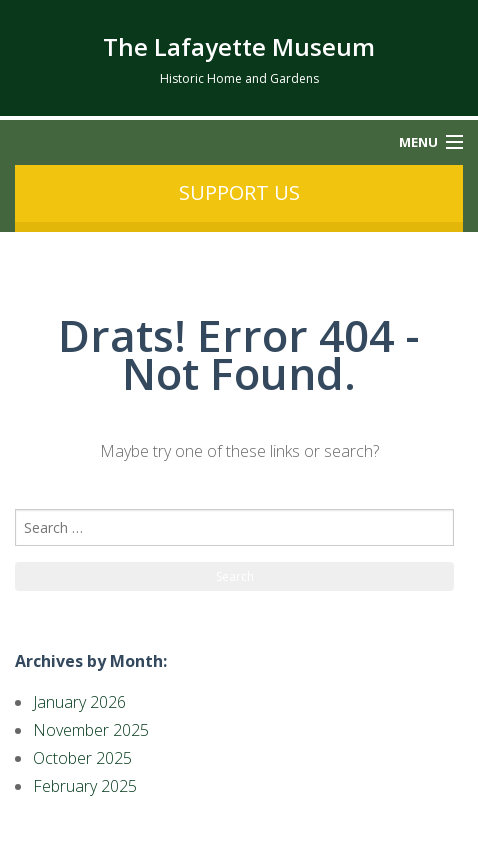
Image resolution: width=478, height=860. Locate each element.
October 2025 (82, 758)
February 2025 (85, 786)
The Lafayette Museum (239, 46)
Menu (418, 142)
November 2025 (91, 730)
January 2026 (79, 702)
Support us (239, 192)
